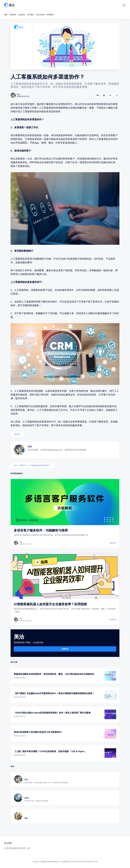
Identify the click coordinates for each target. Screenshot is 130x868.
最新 (6, 15)
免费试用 (65, 649)
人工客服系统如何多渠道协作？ (40, 465)
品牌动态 (22, 15)
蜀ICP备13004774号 (91, 862)
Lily (30, 446)
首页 (15, 465)
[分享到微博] (110, 95)
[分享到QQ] (104, 95)
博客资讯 (13, 15)
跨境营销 (50, 15)
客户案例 (30, 15)
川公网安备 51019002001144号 (72, 862)
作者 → (13, 766)
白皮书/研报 (40, 15)
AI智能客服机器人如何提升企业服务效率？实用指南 (50, 604)
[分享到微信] (98, 95)
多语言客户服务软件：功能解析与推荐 (41, 530)
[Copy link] (117, 95)
